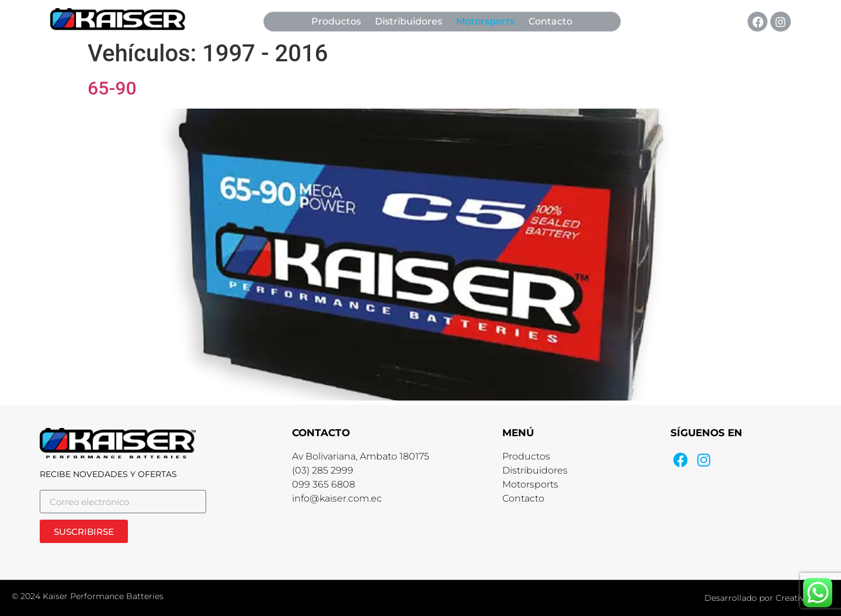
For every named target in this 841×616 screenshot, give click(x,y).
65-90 (112, 88)
